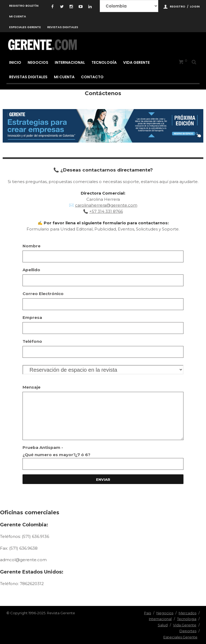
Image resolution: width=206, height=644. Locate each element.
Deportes (188, 631)
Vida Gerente (136, 62)
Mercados (187, 613)
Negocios (38, 62)
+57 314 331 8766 (106, 211)
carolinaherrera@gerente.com (106, 205)
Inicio (15, 62)
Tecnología (104, 62)
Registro (178, 6)
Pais (148, 613)
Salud (163, 625)
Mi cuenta (18, 16)
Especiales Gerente (25, 27)
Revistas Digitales (63, 27)
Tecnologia (187, 619)
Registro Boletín (24, 6)
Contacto (92, 77)
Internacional (70, 62)
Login (195, 6)
